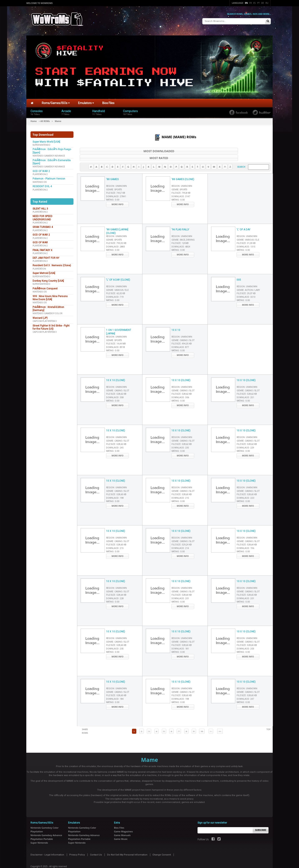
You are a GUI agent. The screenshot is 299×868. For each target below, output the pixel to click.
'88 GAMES (112, 171)
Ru (267, 3)
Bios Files (108, 101)
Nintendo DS (40, 180)
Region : (116, 177)
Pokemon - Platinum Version (49, 177)
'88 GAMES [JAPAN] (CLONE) (117, 223)
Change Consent (162, 846)
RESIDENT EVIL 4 (42, 185)
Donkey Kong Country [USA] (48, 279)
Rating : (113, 191)
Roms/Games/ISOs (56, 101)
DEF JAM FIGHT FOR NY (46, 256)
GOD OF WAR (40, 240)
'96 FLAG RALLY (180, 221)
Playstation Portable (42, 830)
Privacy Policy (77, 846)
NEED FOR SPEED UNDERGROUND (42, 216)
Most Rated (227, 149)
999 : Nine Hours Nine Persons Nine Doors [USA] (50, 296)
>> (220, 722)
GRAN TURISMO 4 (43, 225)
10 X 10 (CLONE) (116, 372)
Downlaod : (116, 188)
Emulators (86, 101)
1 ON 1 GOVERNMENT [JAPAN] (119, 323)
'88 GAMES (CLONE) (183, 171)
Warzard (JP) (40, 316)
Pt (258, 3)
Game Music (121, 830)
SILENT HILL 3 (40, 207)
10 (202, 722)
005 (239, 271)
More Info (117, 196)
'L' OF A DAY (243, 221)
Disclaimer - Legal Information (47, 846)
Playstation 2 (40, 172)
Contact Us (96, 846)
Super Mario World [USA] (46, 140)
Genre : (114, 181)
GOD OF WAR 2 (41, 169)
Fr (250, 3)
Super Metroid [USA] (44, 271)
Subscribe (261, 821)
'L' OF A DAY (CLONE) (118, 271)
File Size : (116, 184)
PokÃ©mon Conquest (45, 286)
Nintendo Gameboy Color (47, 312)
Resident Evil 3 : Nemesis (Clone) (52, 264)
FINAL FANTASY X (42, 248)
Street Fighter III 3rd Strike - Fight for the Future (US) (51, 325)
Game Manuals (122, 826)
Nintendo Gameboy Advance (49, 154)
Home (34, 119)
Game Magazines (123, 823)
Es (254, 3)
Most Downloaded (124, 149)
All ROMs (45, 119)
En (246, 3)
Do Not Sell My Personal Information (127, 846)
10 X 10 (176, 321)
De (263, 3)
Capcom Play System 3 (45, 319)
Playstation (39, 267)
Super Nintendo (41, 143)
